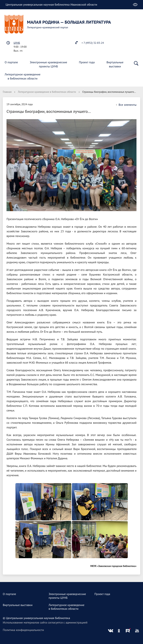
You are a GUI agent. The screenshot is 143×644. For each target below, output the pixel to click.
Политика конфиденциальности (23, 630)
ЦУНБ (17, 43)
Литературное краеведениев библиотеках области (23, 76)
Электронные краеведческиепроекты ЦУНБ (49, 64)
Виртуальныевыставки (115, 64)
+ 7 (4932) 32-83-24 (93, 43)
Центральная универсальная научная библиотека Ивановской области (51, 4)
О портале (11, 62)
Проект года (87, 62)
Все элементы (126, 105)
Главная (7, 92)
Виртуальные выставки (18, 605)
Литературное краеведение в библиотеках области (47, 92)
